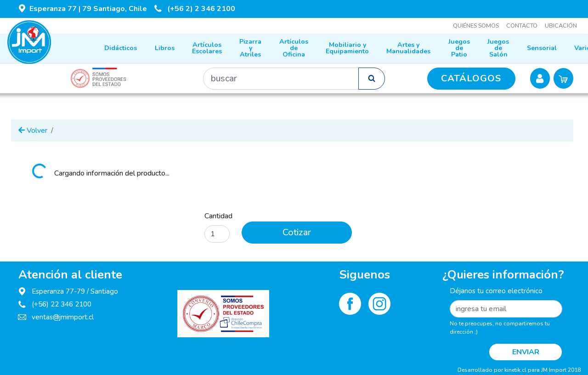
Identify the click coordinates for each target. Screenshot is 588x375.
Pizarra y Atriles (250, 48)
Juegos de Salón (498, 48)
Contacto (522, 26)
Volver (33, 131)
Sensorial (542, 48)
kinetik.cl (515, 370)
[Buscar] (281, 79)
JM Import (554, 370)
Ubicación (561, 26)
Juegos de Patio (459, 48)
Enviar (526, 352)
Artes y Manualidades (408, 48)
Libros (165, 48)
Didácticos (121, 48)
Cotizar (297, 232)
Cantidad (218, 216)
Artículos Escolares (207, 48)
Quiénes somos (476, 26)
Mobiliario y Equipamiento (347, 48)
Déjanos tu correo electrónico (496, 291)
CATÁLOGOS (471, 78)
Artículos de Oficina (294, 48)
